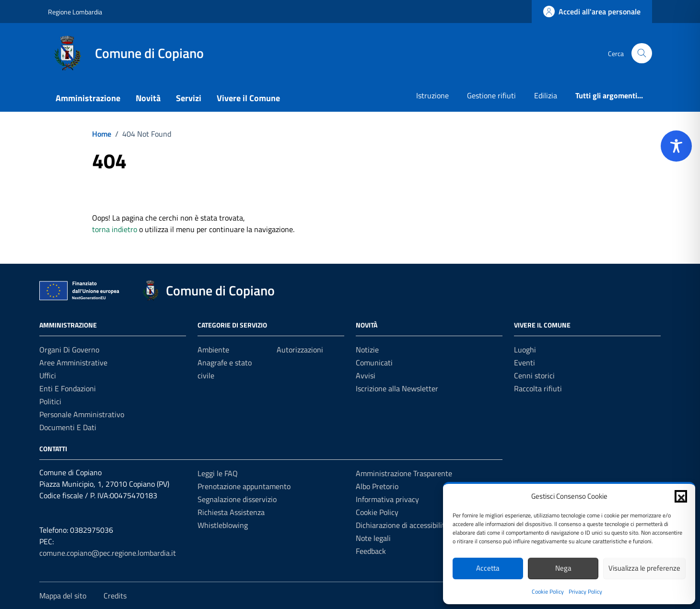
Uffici (48, 375)
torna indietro (115, 229)
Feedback (371, 551)
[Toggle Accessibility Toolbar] (676, 146)
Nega (563, 568)
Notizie (367, 350)
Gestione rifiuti (491, 95)
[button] (681, 496)
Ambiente (213, 350)
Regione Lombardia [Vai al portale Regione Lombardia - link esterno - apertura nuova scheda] (75, 12)
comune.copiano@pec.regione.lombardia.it (108, 553)
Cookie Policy (548, 591)
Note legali (373, 538)
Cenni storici (534, 375)
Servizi (189, 98)
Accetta (488, 568)
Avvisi (366, 375)
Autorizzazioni (300, 350)
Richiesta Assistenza (231, 512)
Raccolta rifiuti (538, 388)
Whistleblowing (223, 525)
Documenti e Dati (68, 427)
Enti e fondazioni (68, 388)
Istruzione (432, 95)
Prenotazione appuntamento (244, 486)
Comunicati (374, 363)
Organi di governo (69, 350)
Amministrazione (88, 98)
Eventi (525, 363)
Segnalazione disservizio (237, 499)
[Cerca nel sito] (642, 53)
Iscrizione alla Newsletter (397, 388)
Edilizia (546, 95)
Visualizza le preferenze (644, 568)
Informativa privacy (387, 499)
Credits (115, 596)
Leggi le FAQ (218, 473)
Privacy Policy (585, 591)
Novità (148, 98)
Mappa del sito (63, 596)
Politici (50, 401)
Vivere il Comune (248, 98)
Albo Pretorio (377, 486)
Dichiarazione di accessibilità (402, 525)
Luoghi (525, 350)
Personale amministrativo (82, 414)
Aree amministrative (73, 363)
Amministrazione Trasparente (404, 473)
